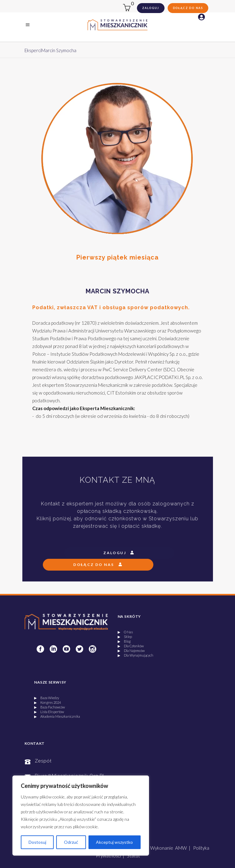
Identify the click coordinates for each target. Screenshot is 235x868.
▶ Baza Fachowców (50, 707)
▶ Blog (124, 641)
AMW (181, 848)
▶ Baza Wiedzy (47, 698)
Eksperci (33, 50)
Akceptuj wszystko (114, 842)
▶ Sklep (125, 637)
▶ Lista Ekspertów (49, 712)
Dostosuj (37, 842)
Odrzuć (71, 842)
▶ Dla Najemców (131, 651)
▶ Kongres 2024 (47, 702)
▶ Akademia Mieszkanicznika (57, 716)
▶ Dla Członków (131, 646)
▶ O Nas (125, 632)
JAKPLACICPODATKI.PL (159, 377)
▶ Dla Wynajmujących (136, 655)
